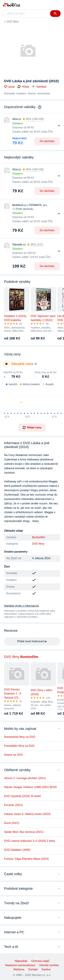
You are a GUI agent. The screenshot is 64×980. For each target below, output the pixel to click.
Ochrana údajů (40, 961)
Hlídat (23, 87)
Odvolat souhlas (49, 965)
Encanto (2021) (13, 805)
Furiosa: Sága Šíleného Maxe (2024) (26, 859)
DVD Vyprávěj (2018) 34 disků (22, 796)
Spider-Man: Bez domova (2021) (24, 832)
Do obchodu (47, 141)
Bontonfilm (39, 537)
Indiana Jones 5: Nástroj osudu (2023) (27, 814)
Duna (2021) (12, 823)
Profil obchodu (24, 209)
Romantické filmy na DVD (20, 737)
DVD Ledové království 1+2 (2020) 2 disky (30, 841)
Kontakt (33, 969)
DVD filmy (13, 22)
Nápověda (21, 961)
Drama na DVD (13, 755)
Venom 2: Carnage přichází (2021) (25, 778)
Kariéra (46, 969)
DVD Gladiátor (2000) (17, 850)
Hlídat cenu (32, 427)
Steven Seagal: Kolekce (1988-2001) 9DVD (30, 787)
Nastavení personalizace (20, 965)
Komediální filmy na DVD (19, 746)
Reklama (19, 969)
